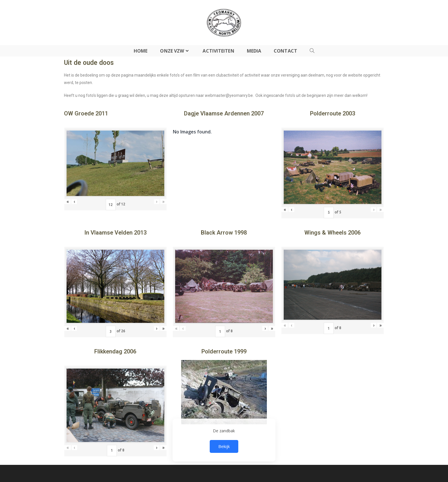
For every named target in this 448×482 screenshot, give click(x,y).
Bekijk (224, 446)
